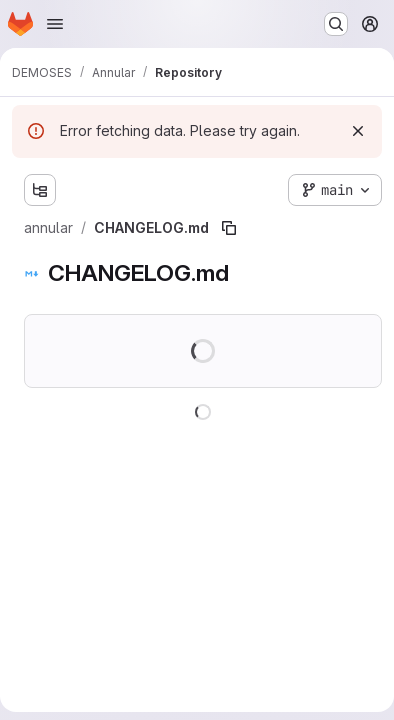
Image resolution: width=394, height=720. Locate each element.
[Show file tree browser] (40, 190)
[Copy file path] (229, 228)
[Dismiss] (358, 131)
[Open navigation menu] (55, 24)
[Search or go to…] (336, 24)
